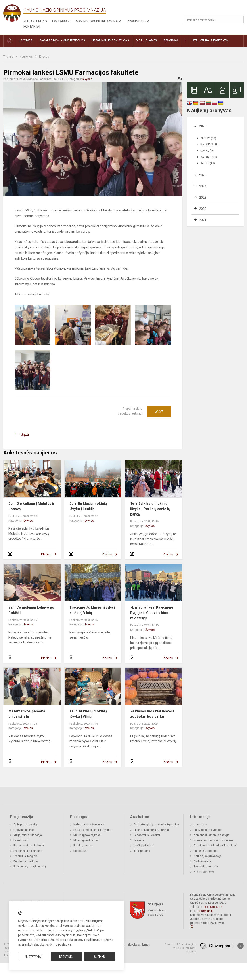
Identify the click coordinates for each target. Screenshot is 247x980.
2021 (203, 220)
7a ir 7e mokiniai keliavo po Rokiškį (31, 610)
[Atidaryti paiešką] (239, 20)
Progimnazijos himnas (28, 851)
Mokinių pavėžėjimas (87, 835)
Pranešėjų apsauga (206, 851)
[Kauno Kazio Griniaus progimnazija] (13, 13)
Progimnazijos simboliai (29, 845)
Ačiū (159, 412)
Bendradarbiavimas (26, 861)
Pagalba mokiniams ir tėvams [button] (62, 40)
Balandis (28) (209, 145)
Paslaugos (61, 21)
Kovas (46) (207, 151)
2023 (203, 198)
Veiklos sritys (35, 21)
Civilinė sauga (202, 861)
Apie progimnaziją (25, 824)
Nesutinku (66, 957)
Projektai (139, 840)
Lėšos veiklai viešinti (147, 835)
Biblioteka (80, 851)
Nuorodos (200, 824)
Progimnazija (138, 21)
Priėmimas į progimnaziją (30, 866)
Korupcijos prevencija (208, 856)
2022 (203, 209)
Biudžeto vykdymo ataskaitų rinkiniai (157, 824)
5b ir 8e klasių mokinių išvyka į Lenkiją (88, 506)
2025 (203, 175)
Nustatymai (33, 957)
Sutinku (99, 957)
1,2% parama (142, 851)
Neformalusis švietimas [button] (110, 40)
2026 (203, 126)
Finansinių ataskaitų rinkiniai (152, 830)
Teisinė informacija (206, 866)
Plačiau (46, 554)
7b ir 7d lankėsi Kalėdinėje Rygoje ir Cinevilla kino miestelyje (152, 613)
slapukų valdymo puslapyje (53, 944)
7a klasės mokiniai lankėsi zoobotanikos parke (152, 714)
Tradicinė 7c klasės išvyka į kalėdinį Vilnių (92, 610)
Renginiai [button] (171, 40)
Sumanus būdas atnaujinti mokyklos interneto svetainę (180, 948)
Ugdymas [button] (25, 40)
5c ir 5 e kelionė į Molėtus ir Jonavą (32, 506)
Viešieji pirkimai (144, 845)
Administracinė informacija (99, 21)
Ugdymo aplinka (24, 830)
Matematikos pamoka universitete (27, 714)
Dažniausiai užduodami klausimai (215, 845)
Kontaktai (32, 26)
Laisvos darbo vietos (207, 830)
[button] (213, 9)
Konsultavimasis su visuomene (214, 840)
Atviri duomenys (204, 872)
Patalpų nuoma (83, 845)
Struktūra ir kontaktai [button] (210, 40)
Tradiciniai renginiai (26, 856)
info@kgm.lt (205, 911)
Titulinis (9, 56)
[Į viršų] (241, 946)
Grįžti (25, 434)
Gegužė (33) (208, 138)
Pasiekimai (20, 840)
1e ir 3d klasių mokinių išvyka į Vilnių (88, 714)
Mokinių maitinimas (86, 840)
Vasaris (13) (209, 157)
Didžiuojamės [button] (146, 40)
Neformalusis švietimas (89, 824)
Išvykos (44, 56)
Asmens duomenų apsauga (211, 835)
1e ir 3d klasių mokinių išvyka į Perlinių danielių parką (150, 509)
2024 (203, 186)
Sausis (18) (208, 163)
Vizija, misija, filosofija (28, 835)
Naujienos (26, 56)
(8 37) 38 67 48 (213, 907)
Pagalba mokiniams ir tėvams (92, 830)
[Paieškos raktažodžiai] (214, 20)
